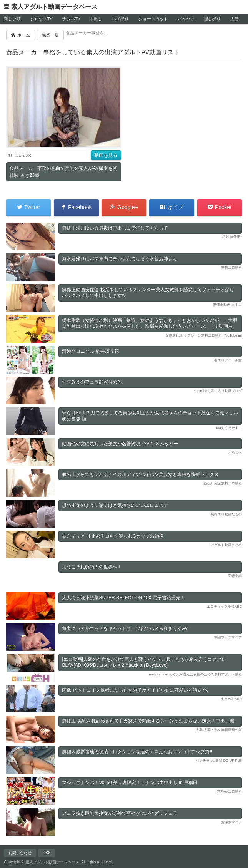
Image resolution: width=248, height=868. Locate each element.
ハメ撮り (120, 19)
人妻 (235, 19)
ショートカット (153, 19)
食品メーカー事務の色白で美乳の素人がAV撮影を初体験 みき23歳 (63, 172)
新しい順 (12, 19)
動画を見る (106, 155)
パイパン (186, 19)
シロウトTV (42, 19)
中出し (96, 19)
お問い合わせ (20, 853)
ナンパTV (71, 19)
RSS (47, 853)
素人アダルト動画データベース (54, 7)
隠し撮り (212, 19)
